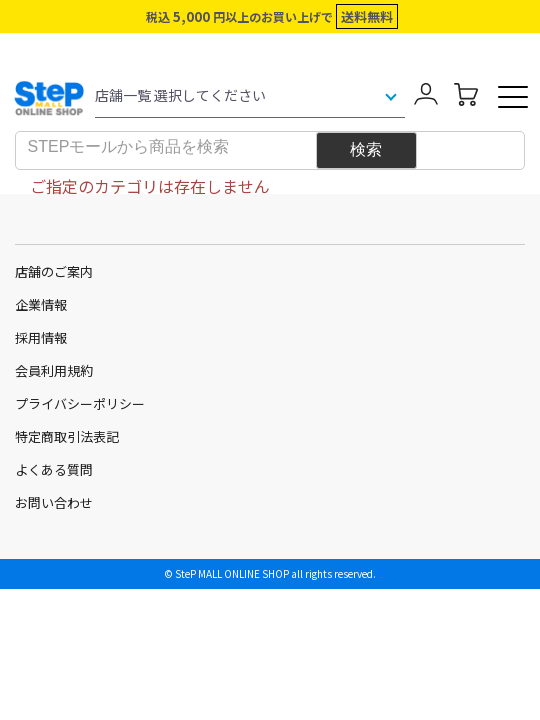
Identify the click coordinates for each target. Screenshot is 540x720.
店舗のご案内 (54, 271)
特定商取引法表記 (67, 436)
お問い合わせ (54, 502)
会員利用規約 (54, 370)
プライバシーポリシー (80, 403)
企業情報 (41, 304)
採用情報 (41, 337)
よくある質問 (54, 469)
